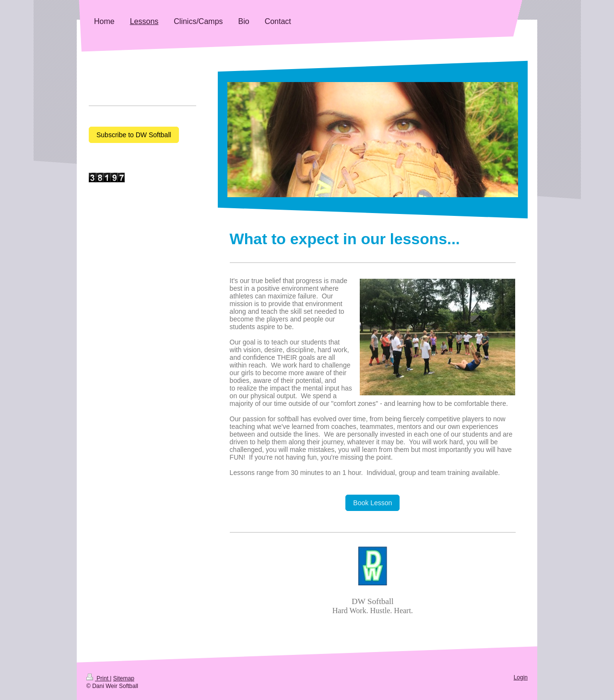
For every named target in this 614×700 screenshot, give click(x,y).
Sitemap (124, 678)
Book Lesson (372, 503)
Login (521, 677)
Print (98, 678)
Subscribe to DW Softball (134, 135)
